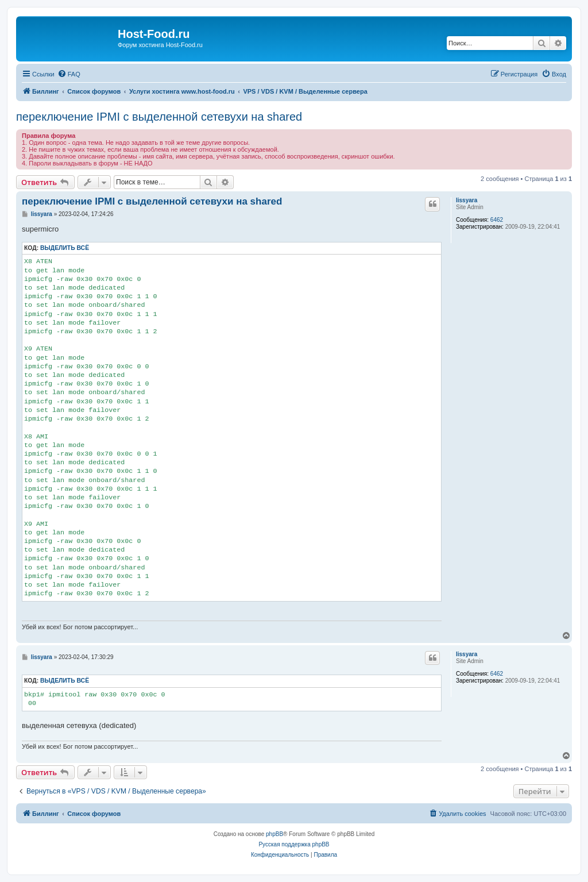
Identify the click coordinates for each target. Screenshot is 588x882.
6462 (497, 220)
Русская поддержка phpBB (294, 844)
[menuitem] (69, 74)
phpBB (274, 834)
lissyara (467, 200)
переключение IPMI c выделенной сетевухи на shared (159, 117)
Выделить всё (65, 248)
